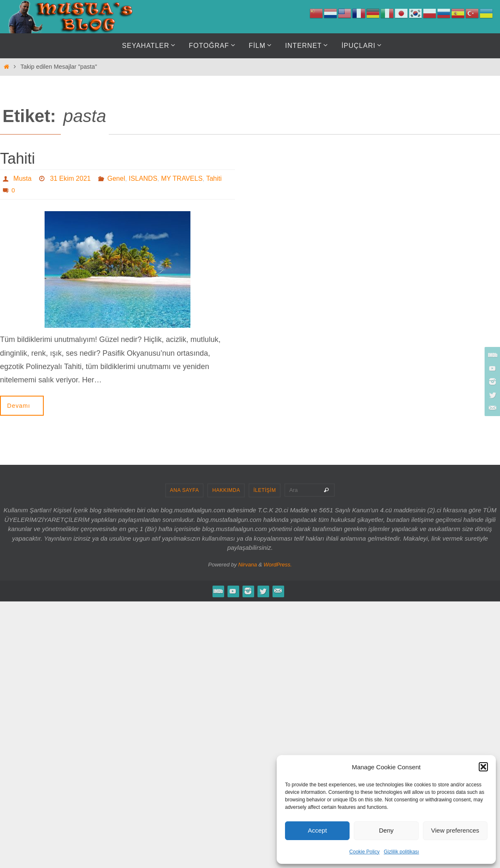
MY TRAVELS (182, 178)
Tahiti (17, 158)
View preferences (455, 830)
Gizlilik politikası (401, 852)
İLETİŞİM (265, 490)
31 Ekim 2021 (70, 178)
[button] (483, 767)
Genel (116, 178)
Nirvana (248, 565)
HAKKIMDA (226, 490)
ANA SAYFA (185, 490)
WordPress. (278, 565)
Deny (386, 830)
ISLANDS (143, 178)
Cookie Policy (364, 852)
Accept (317, 830)
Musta (22, 178)
